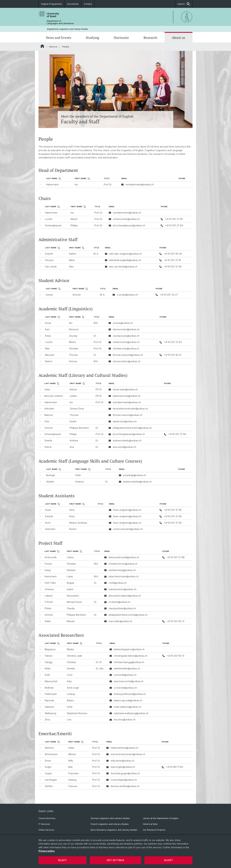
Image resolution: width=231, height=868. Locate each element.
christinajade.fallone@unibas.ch (130, 656)
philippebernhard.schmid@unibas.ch (132, 428)
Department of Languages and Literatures (60, 22)
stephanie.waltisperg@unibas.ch (131, 713)
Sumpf (49, 295)
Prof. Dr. (108, 184)
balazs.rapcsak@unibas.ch (128, 700)
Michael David (74, 602)
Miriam (74, 219)
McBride (49, 688)
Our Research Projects (154, 830)
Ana (72, 447)
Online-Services (46, 830)
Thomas (73, 355)
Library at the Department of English (161, 818)
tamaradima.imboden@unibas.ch (130, 409)
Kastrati (49, 516)
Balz (70, 767)
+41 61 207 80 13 (175, 656)
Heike (71, 748)
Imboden (49, 409)
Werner (72, 754)
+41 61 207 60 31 (175, 621)
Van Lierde (51, 266)
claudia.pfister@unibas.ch (122, 608)
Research (150, 38)
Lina (69, 720)
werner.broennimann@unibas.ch (128, 754)
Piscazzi (49, 260)
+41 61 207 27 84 (174, 225)
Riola (72, 516)
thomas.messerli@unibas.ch (128, 355)
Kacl (47, 329)
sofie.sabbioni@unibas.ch (127, 707)
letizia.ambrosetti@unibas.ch (124, 557)
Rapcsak (49, 700)
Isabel (70, 589)
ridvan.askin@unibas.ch (125, 389)
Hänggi (49, 662)
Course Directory (47, 818)
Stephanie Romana (77, 713)
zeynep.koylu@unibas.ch (126, 336)
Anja (69, 681)
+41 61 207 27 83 (174, 219)
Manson (49, 415)
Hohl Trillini (50, 583)
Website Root (42, 46)
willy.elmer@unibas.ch (122, 761)
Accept (169, 860)
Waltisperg (50, 713)
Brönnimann (51, 754)
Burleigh (51, 475)
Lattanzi (49, 596)
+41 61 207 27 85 (173, 510)
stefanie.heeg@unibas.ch (122, 570)
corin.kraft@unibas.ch (125, 675)
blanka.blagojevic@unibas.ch (129, 649)
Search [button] (184, 4)
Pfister (48, 608)
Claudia (71, 608)
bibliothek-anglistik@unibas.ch (125, 260)
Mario (72, 260)
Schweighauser (53, 225)
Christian (74, 348)
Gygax (48, 773)
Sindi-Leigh (73, 688)
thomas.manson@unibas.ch (128, 415)
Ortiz (47, 421)
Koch (48, 523)
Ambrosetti (51, 557)
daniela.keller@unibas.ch (127, 668)
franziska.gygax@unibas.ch (125, 773)
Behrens (49, 748)
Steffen (49, 786)
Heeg (48, 570)
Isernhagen (51, 780)
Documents (73, 4)
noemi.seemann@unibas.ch (128, 529)
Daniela (71, 668)
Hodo (48, 510)
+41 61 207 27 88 (175, 557)
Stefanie (71, 570)
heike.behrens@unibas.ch (124, 748)
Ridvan (73, 389)
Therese (73, 786)
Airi (71, 323)
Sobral (48, 447)
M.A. (96, 323)
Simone (77, 295)
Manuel (71, 621)
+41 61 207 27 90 (173, 266)
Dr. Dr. (99, 662)
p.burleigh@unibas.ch (135, 475)
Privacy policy (47, 851)
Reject (63, 860)
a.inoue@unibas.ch (123, 323)
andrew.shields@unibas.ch (127, 441)
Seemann (50, 529)
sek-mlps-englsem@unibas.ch (125, 254)
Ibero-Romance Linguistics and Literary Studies (114, 830)
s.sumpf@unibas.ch (127, 295)
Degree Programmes (52, 4)
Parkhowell (51, 694)
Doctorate (121, 38)
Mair (47, 348)
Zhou (47, 720)
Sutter (48, 621)
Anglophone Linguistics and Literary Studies (68, 29)
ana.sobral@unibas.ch (124, 447)
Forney (48, 564)
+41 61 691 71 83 (174, 767)
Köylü (48, 336)
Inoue (48, 323)
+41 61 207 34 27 (169, 295)
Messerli (50, 355)
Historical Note (150, 824)
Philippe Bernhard (79, 428)
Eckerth (49, 254)
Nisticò (49, 361)
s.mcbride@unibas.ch (125, 688)
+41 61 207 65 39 (173, 254)
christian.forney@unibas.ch (123, 564)
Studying (92, 38)
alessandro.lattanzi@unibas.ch (125, 596)
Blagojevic (50, 649)
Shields (48, 441)
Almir (72, 510)
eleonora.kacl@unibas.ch (126, 329)
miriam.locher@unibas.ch (126, 219)
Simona (73, 361)
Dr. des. (100, 668)
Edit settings (116, 860)
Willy (71, 761)
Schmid (48, 428)
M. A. (96, 254)
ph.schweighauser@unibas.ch (129, 225)
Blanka (70, 649)
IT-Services (44, 824)
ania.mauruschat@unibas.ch (129, 681)
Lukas (70, 576)
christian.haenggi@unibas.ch (129, 662)
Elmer (48, 761)
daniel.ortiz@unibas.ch (125, 421)
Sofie (70, 707)
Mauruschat (51, 681)
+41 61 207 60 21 (173, 355)
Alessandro (73, 596)
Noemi (73, 529)
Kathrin (73, 254)
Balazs (70, 700)
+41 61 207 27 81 (172, 260)
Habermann (52, 184)
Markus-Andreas (78, 523)
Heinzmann (51, 576)
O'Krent (49, 602)
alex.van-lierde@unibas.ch (123, 266)
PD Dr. (99, 389)
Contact (88, 4)
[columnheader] (59, 179)
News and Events (59, 38)
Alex (71, 266)
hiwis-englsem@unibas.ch (127, 510)
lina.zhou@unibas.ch (125, 720)
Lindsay (71, 694)
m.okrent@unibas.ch (119, 602)
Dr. (95, 336)
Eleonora (74, 329)
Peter (78, 475)
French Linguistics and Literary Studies (110, 824)
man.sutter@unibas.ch (120, 621)
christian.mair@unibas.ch (126, 348)
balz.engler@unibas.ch (123, 767)
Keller (48, 668)
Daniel (73, 421)
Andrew (74, 441)
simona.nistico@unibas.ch (127, 361)
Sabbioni (49, 707)
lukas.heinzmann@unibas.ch (124, 576)
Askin (47, 389)
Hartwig (72, 780)
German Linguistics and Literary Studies (110, 818)
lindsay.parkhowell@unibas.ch (130, 694)
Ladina (73, 396)
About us (178, 38)
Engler (48, 767)
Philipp (74, 225)
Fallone (49, 656)
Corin (70, 675)
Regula (70, 583)
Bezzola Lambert (54, 396)
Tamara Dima (77, 409)
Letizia (70, 557)
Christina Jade (75, 656)
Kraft (47, 675)
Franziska (73, 773)
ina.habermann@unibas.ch (140, 184)
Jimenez (49, 589)
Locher (49, 219)
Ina (76, 184)
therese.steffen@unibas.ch (125, 786)
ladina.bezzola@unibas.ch (127, 396)
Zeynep (73, 336)
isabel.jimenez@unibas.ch (122, 589)
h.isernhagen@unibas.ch (124, 780)
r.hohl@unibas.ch (118, 583)
